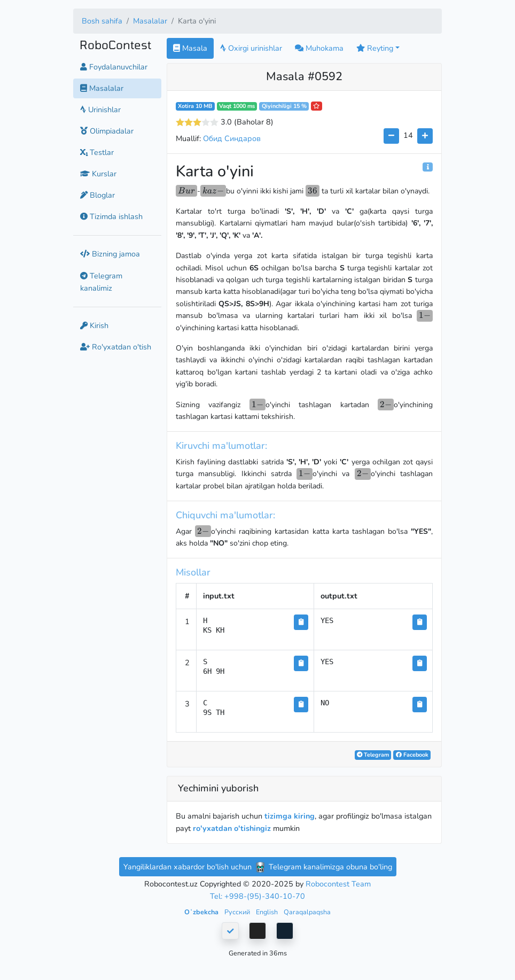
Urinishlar (100, 110)
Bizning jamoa (110, 254)
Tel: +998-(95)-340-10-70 (257, 896)
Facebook (412, 755)
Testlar (97, 152)
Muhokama (319, 48)
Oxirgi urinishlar (251, 48)
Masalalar (150, 21)
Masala (190, 48)
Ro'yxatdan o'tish (116, 347)
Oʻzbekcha (202, 912)
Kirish (94, 325)
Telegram (373, 755)
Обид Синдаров (232, 138)
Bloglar (97, 195)
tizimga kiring (290, 816)
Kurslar (98, 174)
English (268, 912)
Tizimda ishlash (111, 216)
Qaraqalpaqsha (307, 912)
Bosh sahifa (102, 21)
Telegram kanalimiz (101, 282)
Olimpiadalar (107, 131)
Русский (238, 912)
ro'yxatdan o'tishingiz (232, 828)
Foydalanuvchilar (114, 67)
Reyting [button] (375, 48)
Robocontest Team (338, 884)
